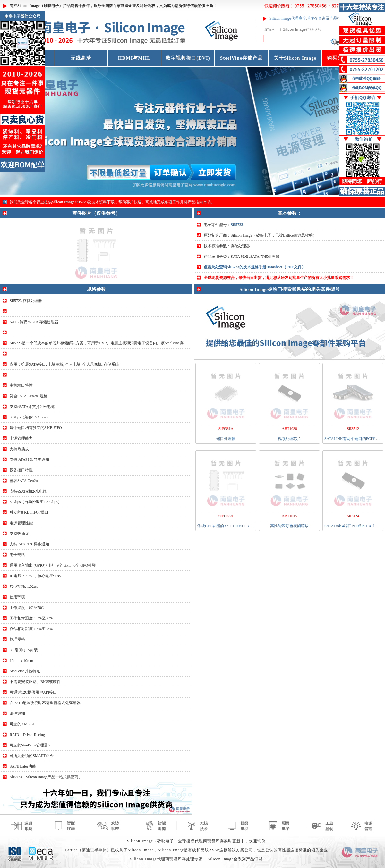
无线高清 (81, 58)
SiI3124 (353, 516)
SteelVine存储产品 (241, 58)
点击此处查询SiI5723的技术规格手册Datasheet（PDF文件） (255, 267)
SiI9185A (226, 516)
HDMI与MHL (134, 58)
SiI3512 (353, 429)
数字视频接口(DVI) (188, 58)
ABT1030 (289, 429)
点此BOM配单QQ (367, 88)
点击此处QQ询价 (366, 79)
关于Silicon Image (295, 58)
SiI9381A (226, 429)
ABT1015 (289, 516)
